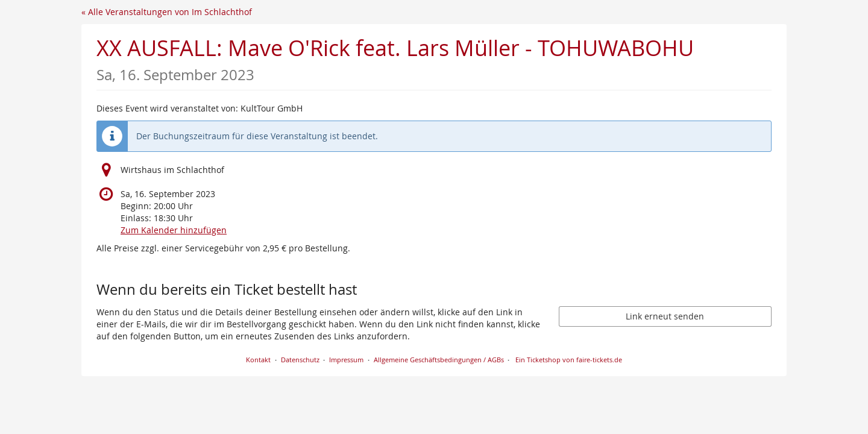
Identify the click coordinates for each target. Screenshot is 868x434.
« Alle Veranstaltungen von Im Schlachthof (167, 12)
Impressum (346, 360)
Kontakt (258, 360)
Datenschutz (300, 360)
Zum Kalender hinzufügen (174, 230)
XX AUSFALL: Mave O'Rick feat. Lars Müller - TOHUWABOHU (395, 59)
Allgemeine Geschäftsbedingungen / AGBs (439, 360)
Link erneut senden (665, 316)
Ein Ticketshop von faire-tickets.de (569, 360)
